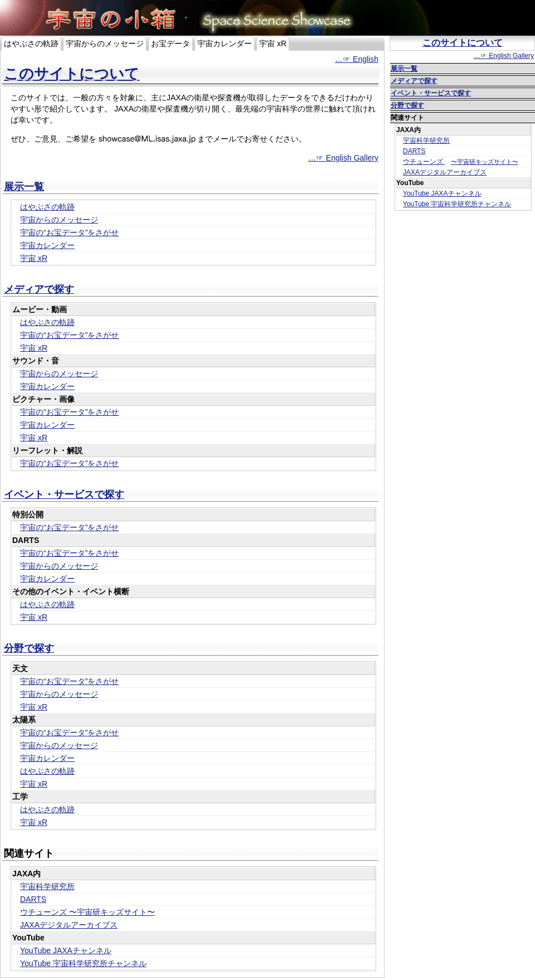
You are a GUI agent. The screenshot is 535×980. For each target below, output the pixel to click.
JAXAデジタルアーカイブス (69, 925)
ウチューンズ (87, 912)
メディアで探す (39, 289)
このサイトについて (72, 74)
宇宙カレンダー (225, 43)
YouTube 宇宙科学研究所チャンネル (83, 963)
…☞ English (357, 59)
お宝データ (171, 43)
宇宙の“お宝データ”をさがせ (69, 232)
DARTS (33, 899)
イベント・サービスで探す (64, 494)
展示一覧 (24, 187)
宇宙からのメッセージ (105, 43)
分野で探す (29, 648)
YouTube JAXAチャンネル (66, 950)
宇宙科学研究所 (47, 886)
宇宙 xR (273, 43)
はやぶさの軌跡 (31, 43)
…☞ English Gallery (343, 158)
